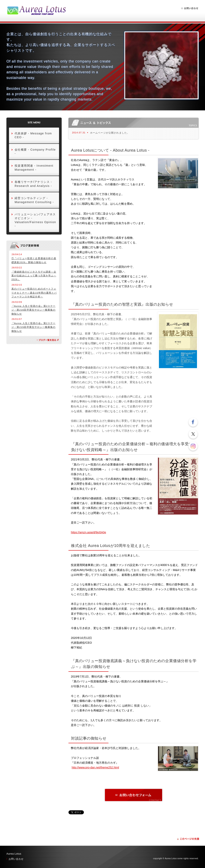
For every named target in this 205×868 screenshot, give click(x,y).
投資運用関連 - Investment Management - (34, 168)
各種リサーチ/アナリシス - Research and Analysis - (33, 184)
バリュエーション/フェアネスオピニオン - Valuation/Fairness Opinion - (35, 220)
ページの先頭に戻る (188, 839)
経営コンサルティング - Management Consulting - (34, 200)
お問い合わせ (190, 8)
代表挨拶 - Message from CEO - (33, 135)
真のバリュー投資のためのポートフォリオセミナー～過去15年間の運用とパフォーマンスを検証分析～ (34, 293)
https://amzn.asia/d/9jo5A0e (88, 532)
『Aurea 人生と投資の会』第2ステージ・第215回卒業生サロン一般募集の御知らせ (33, 327)
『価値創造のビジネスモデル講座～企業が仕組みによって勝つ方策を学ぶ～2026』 (34, 276)
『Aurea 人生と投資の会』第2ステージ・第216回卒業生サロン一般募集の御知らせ (33, 310)
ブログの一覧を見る (48, 340)
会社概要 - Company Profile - (35, 152)
